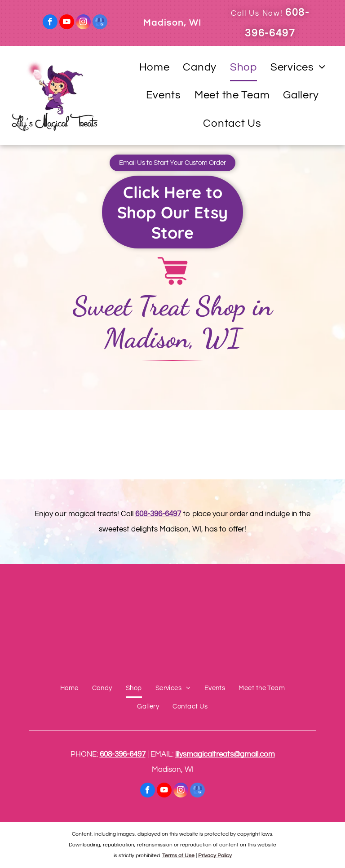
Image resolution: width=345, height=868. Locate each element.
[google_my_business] (100, 23)
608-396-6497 (158, 514)
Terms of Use (178, 856)
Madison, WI (172, 23)
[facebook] (50, 23)
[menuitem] (155, 68)
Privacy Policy (215, 856)
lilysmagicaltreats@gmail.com (225, 754)
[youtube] (67, 23)
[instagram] (83, 23)
